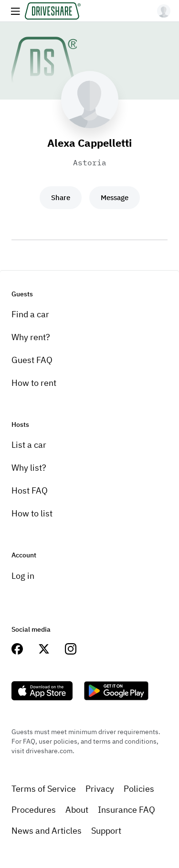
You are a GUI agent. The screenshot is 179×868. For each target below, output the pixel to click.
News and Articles (47, 831)
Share (61, 197)
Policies (139, 789)
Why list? (29, 468)
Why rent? (31, 337)
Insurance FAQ (126, 810)
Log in (23, 576)
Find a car (30, 314)
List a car (29, 445)
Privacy (100, 789)
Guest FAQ (32, 360)
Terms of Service (44, 789)
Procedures (34, 810)
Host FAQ (30, 490)
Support (106, 831)
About (77, 810)
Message (115, 197)
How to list (32, 513)
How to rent (34, 383)
